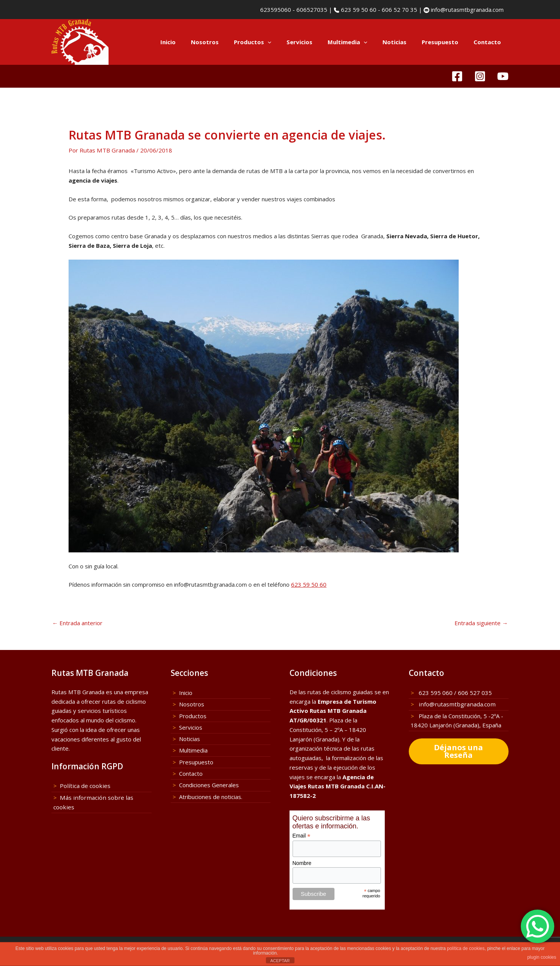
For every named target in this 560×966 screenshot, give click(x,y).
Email (302, 835)
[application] (289, 42)
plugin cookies (542, 957)
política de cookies (466, 948)
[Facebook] (457, 76)
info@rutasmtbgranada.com (466, 10)
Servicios (317, 42)
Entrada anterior (77, 622)
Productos (274, 42)
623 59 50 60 (358, 10)
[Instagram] (480, 76)
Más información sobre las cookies (105, 797)
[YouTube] (503, 76)
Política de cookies (84, 786)
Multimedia (361, 42)
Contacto (489, 42)
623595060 (275, 10)
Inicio (197, 42)
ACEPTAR (280, 961)
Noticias (404, 42)
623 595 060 (435, 692)
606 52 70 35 (399, 10)
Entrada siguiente (481, 622)
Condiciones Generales (209, 783)
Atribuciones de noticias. (211, 794)
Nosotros (230, 42)
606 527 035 (475, 692)
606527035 (312, 10)
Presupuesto (446, 42)
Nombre (302, 862)
